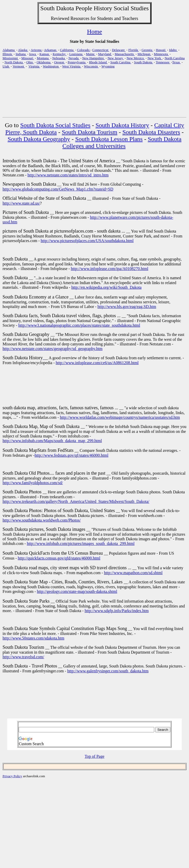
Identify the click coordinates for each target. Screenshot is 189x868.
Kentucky (60, 54)
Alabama (9, 50)
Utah (6, 66)
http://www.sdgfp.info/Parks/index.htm (117, 611)
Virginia (34, 66)
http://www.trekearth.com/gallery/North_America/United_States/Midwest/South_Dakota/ (76, 501)
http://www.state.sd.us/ (21, 203)
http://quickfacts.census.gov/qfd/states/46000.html (59, 558)
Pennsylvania (77, 62)
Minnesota (161, 54)
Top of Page (94, 756)
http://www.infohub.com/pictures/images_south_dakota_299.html (81, 543)
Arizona (36, 50)
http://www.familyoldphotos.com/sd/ (33, 483)
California (67, 50)
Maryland (105, 54)
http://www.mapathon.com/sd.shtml (133, 573)
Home (95, 32)
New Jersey (116, 58)
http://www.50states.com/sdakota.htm (33, 638)
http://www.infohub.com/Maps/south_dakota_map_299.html (52, 441)
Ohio (30, 62)
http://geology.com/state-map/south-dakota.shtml (77, 591)
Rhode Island (98, 62)
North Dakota (14, 62)
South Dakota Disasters (151, 132)
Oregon (59, 62)
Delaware (119, 50)
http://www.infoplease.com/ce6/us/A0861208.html (97, 363)
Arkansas (51, 50)
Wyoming (108, 66)
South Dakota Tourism (90, 132)
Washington (51, 66)
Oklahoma (44, 62)
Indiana (21, 54)
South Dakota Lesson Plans (109, 139)
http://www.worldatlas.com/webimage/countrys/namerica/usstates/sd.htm (120, 417)
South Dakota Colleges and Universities (122, 142)
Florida (134, 50)
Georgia (147, 50)
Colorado (84, 50)
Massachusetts (125, 54)
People (84, 8)
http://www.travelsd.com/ (23, 657)
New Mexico (136, 58)
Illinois (8, 54)
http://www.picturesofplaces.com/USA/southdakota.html (87, 241)
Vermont (19, 66)
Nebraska (59, 58)
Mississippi (11, 58)
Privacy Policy (12, 776)
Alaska (23, 50)
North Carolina (175, 58)
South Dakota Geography (39, 139)
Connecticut (101, 50)
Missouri (28, 58)
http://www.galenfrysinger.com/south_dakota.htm (108, 671)
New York (155, 58)
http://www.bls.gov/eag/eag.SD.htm (127, 307)
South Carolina (121, 62)
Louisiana (76, 54)
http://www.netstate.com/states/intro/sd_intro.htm (68, 175)
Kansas (45, 54)
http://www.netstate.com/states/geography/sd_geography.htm (52, 349)
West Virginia (72, 66)
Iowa (33, 54)
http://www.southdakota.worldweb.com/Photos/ (42, 520)
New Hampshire (93, 58)
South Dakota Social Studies (55, 125)
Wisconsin (91, 66)
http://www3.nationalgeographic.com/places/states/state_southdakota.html (79, 325)
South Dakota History (122, 125)
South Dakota (143, 62)
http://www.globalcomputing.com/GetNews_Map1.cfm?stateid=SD (58, 189)
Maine (91, 54)
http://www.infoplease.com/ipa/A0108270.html (110, 269)
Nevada (74, 58)
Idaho (173, 50)
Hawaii (161, 50)
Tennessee (163, 62)
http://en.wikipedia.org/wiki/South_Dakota (106, 287)
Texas (176, 62)
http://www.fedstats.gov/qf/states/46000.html (71, 455)
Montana (43, 58)
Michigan (144, 54)
